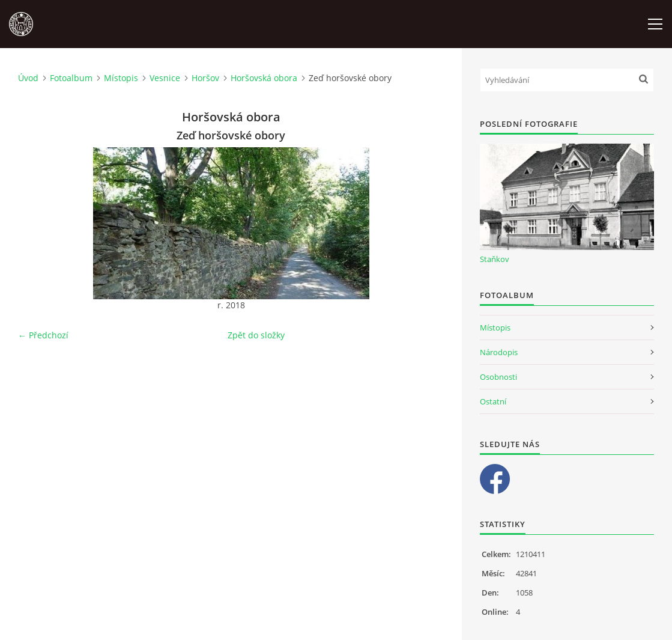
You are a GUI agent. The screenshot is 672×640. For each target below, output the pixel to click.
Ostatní (493, 401)
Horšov (205, 78)
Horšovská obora (264, 78)
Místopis (121, 78)
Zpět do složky (256, 335)
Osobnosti (498, 377)
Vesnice (165, 78)
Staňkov (495, 259)
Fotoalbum (71, 78)
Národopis (499, 352)
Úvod (28, 78)
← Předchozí (43, 335)
